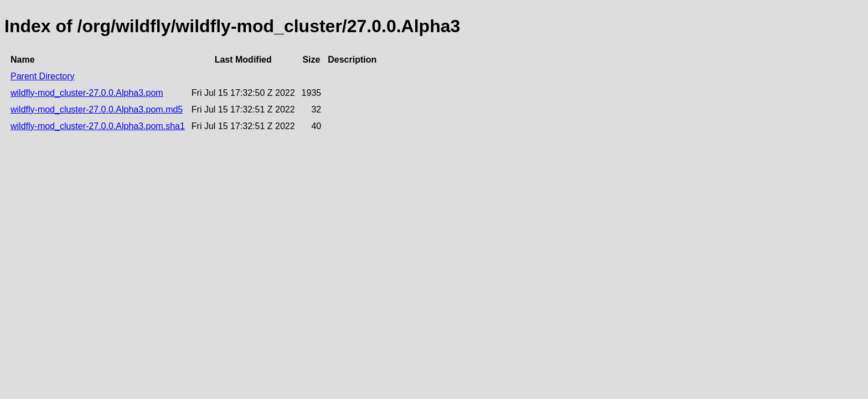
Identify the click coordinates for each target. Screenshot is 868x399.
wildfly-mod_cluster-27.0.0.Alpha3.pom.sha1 (98, 126)
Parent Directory (43, 76)
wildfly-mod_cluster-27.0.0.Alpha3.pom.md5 (97, 109)
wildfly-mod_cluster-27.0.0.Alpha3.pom (87, 93)
